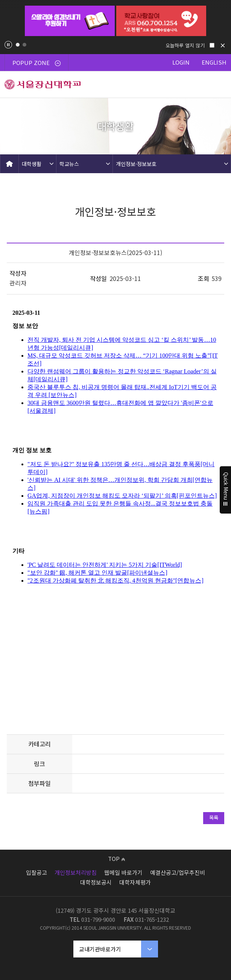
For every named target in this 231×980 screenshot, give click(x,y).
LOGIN (181, 62)
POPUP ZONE (36, 63)
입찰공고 (36, 872)
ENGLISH (214, 62)
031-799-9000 (98, 919)
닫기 (223, 45)
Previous (11, 21)
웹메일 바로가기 (123, 872)
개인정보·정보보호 (136, 164)
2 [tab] (24, 45)
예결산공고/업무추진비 (178, 872)
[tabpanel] (70, 21)
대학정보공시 (96, 882)
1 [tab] (18, 45)
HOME (9, 164)
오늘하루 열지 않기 (185, 45)
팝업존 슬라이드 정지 (8, 45)
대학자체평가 (135, 882)
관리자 (18, 283)
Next (220, 21)
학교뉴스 (69, 164)
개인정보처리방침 (76, 872)
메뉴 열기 (218, 85)
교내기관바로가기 (100, 949)
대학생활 (32, 164)
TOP (116, 858)
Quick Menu (226, 490)
